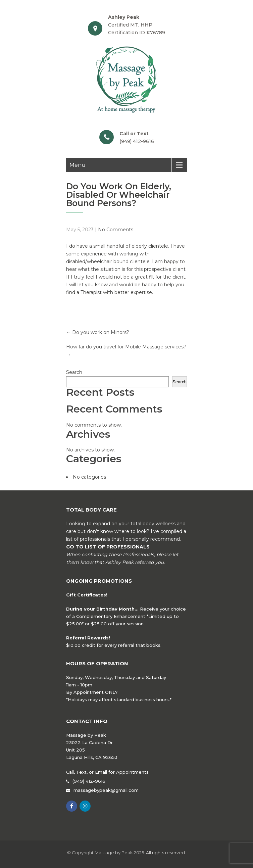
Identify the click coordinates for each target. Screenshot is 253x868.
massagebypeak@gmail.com (106, 790)
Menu (78, 165)
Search (74, 372)
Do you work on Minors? (98, 332)
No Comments (116, 230)
